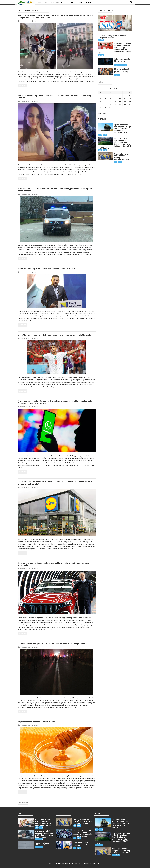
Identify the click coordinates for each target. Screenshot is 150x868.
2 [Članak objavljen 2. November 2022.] (110, 95)
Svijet (46, 2)
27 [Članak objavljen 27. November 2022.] (130, 104)
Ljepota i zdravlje (25, 797)
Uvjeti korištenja (84, 2)
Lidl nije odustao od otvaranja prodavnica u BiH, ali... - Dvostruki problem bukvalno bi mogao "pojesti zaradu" (55, 483)
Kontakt (71, 2)
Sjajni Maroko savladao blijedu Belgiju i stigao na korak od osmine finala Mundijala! (55, 335)
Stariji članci (24, 803)
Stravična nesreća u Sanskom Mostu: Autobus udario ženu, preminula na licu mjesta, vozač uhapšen (55, 190)
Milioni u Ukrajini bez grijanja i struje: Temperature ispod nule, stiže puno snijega (53, 644)
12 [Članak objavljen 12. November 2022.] (125, 98)
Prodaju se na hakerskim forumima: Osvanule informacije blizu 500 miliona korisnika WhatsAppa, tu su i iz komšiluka (55, 402)
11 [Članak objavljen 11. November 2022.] (120, 98)
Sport (63, 2)
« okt (100, 113)
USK (21, 263)
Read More (22, 86)
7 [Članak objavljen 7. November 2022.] (100, 98)
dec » (104, 113)
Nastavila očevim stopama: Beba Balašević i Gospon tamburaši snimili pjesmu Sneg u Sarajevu (55, 97)
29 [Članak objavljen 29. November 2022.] (105, 107)
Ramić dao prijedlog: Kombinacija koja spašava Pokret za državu (46, 269)
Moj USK (35, 21)
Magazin (55, 2)
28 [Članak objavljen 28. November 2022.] (100, 107)
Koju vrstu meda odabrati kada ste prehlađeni (38, 722)
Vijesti (26, 263)
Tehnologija (30, 476)
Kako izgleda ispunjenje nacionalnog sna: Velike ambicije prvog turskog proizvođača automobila (55, 564)
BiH (39, 2)
